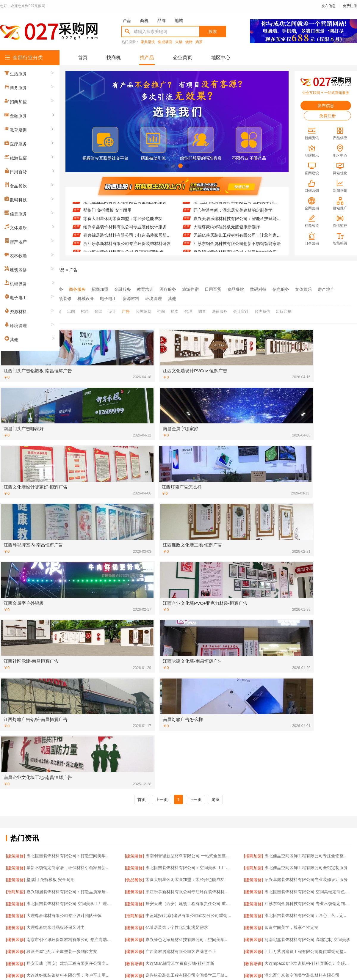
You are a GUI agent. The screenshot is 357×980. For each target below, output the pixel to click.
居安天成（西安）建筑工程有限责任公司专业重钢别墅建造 (70, 657)
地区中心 (221, 58)
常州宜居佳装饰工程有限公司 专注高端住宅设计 (70, 709)
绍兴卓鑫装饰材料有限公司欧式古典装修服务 (306, 821)
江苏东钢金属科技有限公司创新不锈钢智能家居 (237, 246)
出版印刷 (284, 308)
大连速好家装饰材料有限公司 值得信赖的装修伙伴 (189, 683)
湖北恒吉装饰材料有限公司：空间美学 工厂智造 (189, 588)
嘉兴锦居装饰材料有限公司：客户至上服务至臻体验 (308, 709)
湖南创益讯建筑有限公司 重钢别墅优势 (62, 795)
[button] (167, 166)
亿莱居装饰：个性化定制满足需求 (177, 631)
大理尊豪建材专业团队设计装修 (175, 734)
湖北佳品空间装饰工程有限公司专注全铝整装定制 (308, 579)
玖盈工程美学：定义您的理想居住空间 (181, 709)
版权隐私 (178, 902)
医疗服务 (168, 289)
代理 (188, 308)
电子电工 (108, 297)
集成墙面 (165, 42)
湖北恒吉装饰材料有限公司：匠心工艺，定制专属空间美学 (308, 622)
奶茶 (199, 42)
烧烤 (189, 42)
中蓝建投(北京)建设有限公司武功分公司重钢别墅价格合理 (308, 743)
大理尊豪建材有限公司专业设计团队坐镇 (64, 622)
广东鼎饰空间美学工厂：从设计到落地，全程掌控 (189, 717)
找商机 (114, 58)
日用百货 (213, 289)
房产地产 (326, 289)
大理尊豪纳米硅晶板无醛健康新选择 (227, 230)
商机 (144, 21)
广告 (73, 270)
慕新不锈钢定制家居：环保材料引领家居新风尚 (70, 588)
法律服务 (220, 308)
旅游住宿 (190, 289)
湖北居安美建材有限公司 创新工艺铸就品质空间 (189, 838)
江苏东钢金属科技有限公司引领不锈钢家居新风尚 (70, 846)
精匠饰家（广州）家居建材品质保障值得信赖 (187, 743)
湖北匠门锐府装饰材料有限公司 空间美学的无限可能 (237, 205)
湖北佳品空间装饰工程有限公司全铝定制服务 (125, 205)
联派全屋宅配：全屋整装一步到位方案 (62, 648)
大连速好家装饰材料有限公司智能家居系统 (66, 855)
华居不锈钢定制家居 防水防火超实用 (60, 700)
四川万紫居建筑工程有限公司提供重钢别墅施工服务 (308, 648)
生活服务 (55, 289)
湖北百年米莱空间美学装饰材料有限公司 (302, 665)
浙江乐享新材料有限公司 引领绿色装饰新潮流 (307, 726)
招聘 (85, 308)
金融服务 (123, 289)
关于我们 (81, 902)
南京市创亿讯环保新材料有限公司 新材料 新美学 (308, 760)
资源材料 (131, 297)
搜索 (213, 32)
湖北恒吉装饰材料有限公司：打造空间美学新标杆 (70, 579)
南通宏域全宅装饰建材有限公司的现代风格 (304, 734)
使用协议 (154, 902)
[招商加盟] (253, 579)
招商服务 (130, 902)
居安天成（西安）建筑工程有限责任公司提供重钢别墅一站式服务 (70, 838)
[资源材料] (15, 691)
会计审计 (241, 308)
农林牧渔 (40, 297)
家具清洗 (148, 42)
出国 (71, 308)
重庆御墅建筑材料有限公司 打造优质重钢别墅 (188, 803)
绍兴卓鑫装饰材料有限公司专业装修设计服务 (125, 230)
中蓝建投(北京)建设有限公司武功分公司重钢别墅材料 (189, 622)
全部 (36, 289)
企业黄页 (183, 58)
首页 (83, 58)
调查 (202, 308)
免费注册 (350, 6)
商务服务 (77, 289)
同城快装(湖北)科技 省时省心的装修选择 (302, 674)
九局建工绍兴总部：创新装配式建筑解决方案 (68, 717)
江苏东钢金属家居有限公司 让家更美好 (181, 795)
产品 (127, 21)
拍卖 (175, 308)
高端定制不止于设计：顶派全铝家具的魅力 (185, 752)
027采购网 (38, 270)
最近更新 (203, 902)
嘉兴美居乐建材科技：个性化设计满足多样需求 (308, 846)
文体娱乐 (303, 289)
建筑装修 (63, 297)
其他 (172, 297)
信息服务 (281, 289)
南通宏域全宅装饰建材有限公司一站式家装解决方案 (308, 786)
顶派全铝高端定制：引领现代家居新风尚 (64, 829)
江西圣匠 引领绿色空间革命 (171, 829)
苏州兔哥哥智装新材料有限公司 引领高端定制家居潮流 (189, 691)
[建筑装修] (15, 579)
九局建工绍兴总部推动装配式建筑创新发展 (66, 812)
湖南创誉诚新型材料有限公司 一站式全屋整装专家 (189, 579)
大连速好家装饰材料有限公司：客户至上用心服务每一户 (70, 665)
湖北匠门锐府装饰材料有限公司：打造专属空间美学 (308, 717)
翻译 (98, 308)
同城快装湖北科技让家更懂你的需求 (298, 795)
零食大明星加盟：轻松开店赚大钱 (177, 760)
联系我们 (105, 902)
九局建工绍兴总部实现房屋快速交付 (298, 769)
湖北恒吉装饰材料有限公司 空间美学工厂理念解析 (70, 614)
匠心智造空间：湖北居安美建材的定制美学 (233, 213)
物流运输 (54, 308)
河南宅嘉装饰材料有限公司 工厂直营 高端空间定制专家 (308, 683)
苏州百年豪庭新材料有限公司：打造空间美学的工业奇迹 (189, 769)
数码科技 (258, 289)
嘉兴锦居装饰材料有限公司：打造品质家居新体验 (127, 238)
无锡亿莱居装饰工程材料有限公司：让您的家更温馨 (237, 238)
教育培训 (145, 289)
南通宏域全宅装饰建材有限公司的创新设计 (66, 743)
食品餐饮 (236, 289)
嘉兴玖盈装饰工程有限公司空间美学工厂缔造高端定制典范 (189, 665)
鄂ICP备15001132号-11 (186, 969)
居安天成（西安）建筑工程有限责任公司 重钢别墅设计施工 (189, 614)
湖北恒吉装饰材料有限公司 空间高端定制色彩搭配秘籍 (308, 605)
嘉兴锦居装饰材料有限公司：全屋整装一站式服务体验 (308, 812)
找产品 (147, 58)
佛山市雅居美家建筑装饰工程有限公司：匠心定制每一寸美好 (308, 855)
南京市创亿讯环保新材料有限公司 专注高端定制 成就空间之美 (70, 640)
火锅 (179, 42)
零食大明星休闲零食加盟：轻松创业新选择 (185, 812)
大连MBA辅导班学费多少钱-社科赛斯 (180, 657)
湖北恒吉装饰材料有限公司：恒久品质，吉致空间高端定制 (70, 683)
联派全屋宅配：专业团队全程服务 (177, 786)
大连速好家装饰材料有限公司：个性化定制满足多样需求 (189, 674)
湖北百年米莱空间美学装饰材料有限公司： (304, 829)
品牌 (162, 21)
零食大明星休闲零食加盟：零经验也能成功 (123, 221)
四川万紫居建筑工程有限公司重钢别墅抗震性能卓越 (70, 752)
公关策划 (143, 308)
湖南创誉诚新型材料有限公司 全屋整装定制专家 (308, 752)
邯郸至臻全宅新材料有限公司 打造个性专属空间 (189, 778)
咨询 (161, 308)
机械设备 (86, 297)
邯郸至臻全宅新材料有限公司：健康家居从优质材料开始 (189, 846)
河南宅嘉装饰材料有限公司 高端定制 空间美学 (307, 640)
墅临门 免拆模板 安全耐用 (107, 213)
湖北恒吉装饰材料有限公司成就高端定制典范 (306, 803)
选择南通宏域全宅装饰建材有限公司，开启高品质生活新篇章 (308, 700)
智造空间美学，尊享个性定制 (292, 631)
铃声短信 (262, 308)
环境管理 (154, 297)
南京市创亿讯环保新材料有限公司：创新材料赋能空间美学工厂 (70, 803)
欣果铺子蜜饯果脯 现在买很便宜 (175, 821)
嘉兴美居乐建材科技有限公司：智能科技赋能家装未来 (237, 221)
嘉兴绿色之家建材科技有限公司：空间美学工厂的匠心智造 (189, 640)
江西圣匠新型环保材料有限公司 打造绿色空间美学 (70, 778)
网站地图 (227, 902)
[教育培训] (134, 657)
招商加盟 (100, 289)
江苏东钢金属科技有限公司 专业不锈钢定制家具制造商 (308, 614)
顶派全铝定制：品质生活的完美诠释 (60, 674)
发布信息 (328, 6)
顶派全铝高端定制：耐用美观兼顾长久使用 (66, 734)
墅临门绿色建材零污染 (47, 760)
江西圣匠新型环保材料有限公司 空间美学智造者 (189, 700)
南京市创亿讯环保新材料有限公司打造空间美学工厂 (70, 769)
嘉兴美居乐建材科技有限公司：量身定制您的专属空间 (70, 821)
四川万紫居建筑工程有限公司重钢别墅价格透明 (308, 691)
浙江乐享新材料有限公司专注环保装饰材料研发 (127, 246)
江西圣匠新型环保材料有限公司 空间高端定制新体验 (308, 778)
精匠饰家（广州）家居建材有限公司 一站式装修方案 (70, 691)
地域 (179, 21)
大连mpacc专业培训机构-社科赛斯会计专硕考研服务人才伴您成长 (308, 657)
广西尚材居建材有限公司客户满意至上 (181, 648)
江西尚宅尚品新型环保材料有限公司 (179, 726)
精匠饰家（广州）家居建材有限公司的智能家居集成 (308, 838)
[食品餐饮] (134, 596)
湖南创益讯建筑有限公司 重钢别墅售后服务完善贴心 (189, 855)
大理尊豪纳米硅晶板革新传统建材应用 (62, 786)
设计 (112, 308)
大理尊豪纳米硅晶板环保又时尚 (56, 631)
